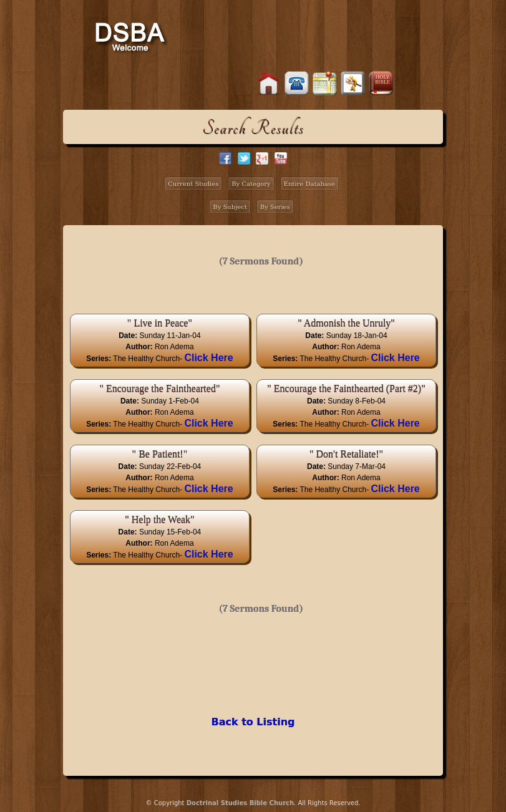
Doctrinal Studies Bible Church (240, 803)
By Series (275, 207)
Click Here (208, 358)
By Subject (230, 207)
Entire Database (309, 184)
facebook (225, 158)
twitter (244, 158)
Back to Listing (253, 722)
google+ (262, 158)
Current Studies (193, 184)
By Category (251, 184)
